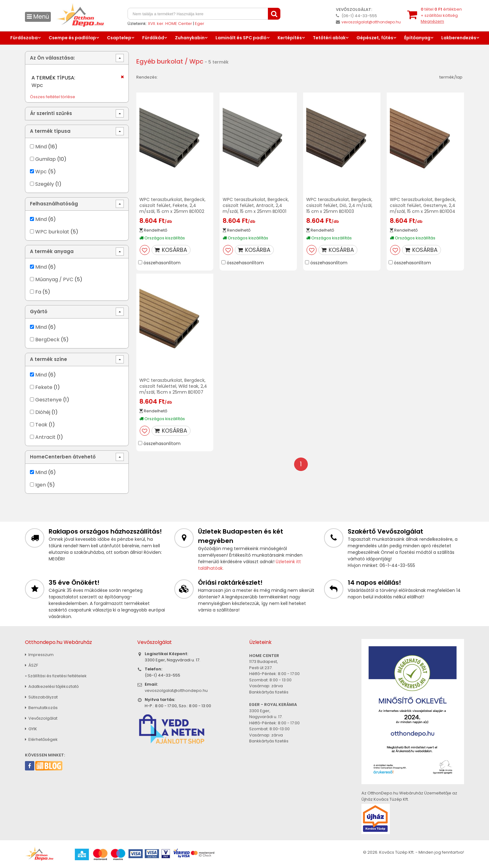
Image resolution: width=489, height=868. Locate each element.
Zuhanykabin (190, 38)
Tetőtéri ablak (329, 38)
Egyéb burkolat (160, 61)
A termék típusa (50, 131)
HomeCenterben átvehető (63, 457)
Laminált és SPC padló (241, 38)
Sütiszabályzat (41, 697)
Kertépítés (290, 38)
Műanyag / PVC (54, 279)
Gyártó (39, 312)
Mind (41, 147)
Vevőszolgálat (41, 718)
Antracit (45, 437)
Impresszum (39, 655)
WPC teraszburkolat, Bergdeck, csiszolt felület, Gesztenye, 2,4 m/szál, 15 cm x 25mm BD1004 (423, 205)
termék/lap (451, 77)
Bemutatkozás (41, 708)
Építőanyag (417, 38)
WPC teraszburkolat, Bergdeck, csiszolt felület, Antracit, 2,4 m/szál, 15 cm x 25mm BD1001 (256, 205)
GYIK (31, 729)
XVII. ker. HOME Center (170, 24)
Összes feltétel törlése (53, 97)
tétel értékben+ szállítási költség (441, 15)
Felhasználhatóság (54, 204)
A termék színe (48, 359)
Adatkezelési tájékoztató (52, 686)
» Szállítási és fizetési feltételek (56, 676)
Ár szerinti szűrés (51, 113)
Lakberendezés (459, 38)
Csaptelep (119, 38)
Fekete (44, 387)
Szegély (45, 184)
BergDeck (47, 340)
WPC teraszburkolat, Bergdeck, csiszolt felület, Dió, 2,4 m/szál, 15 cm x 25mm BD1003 (339, 205)
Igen (41, 485)
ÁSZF (31, 665)
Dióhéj (43, 412)
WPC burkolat (52, 232)
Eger (200, 24)
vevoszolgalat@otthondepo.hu (371, 22)
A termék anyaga (52, 251)
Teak (41, 425)
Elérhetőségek (41, 739)
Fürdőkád (153, 38)
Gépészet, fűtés (375, 38)
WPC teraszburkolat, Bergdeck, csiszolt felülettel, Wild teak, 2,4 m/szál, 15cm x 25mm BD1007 (173, 386)
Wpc (41, 172)
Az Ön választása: (52, 58)
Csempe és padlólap (72, 38)
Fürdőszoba (24, 38)
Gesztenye (48, 400)
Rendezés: (147, 77)
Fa (38, 292)
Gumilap (46, 159)
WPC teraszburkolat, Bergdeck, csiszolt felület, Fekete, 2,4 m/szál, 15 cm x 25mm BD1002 (172, 205)
